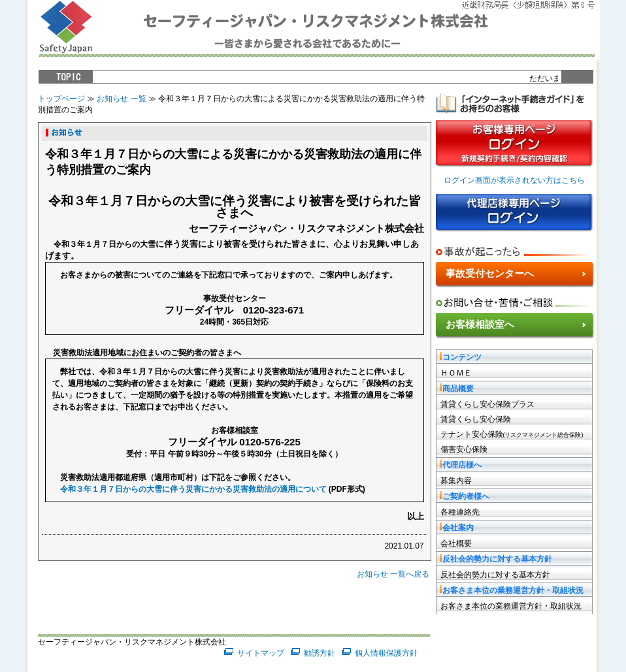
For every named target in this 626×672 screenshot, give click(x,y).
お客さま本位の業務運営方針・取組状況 (511, 606)
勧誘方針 (320, 653)
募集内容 (456, 481)
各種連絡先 (460, 512)
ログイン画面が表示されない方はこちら (514, 180)
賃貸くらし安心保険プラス (487, 404)
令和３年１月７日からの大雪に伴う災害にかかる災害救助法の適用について (193, 489)
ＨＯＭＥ (456, 373)
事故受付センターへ (490, 273)
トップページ (61, 99)
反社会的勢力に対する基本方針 (495, 575)
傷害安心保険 (464, 449)
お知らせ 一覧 (121, 99)
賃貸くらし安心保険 (476, 419)
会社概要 (456, 543)
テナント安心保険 (512, 434)
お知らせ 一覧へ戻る (393, 574)
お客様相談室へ (480, 324)
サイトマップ (261, 653)
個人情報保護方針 (386, 653)
